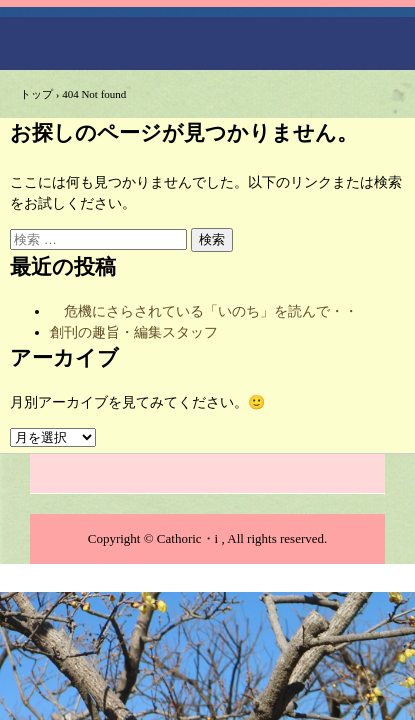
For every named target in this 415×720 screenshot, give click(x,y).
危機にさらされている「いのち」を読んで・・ (204, 311)
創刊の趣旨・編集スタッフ (134, 332)
